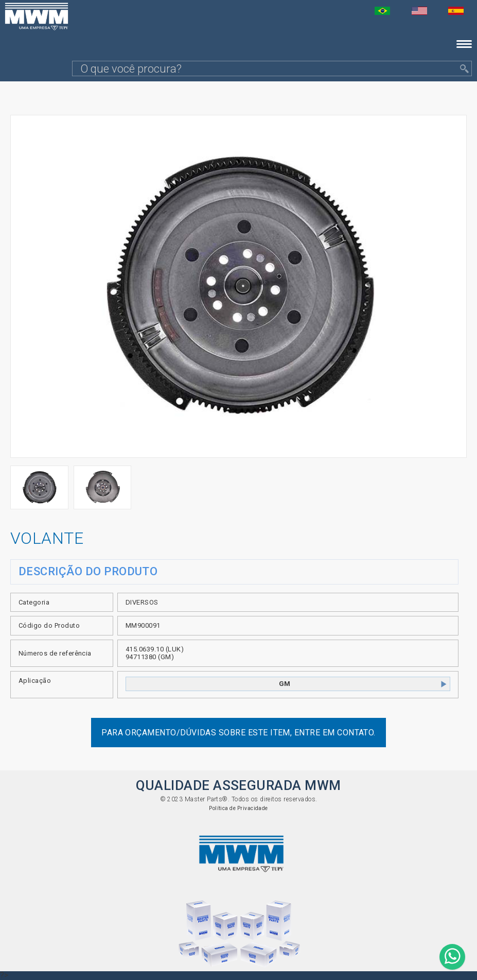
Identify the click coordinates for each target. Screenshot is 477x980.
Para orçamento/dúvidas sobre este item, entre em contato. (238, 733)
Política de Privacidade (238, 808)
